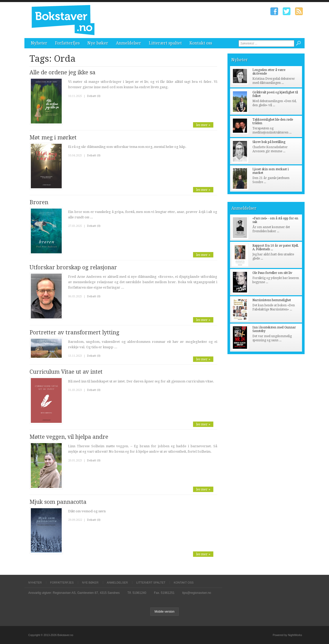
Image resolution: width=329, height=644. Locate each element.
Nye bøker (98, 43)
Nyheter (39, 43)
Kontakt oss (201, 43)
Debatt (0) (94, 96)
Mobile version (164, 612)
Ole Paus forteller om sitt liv (272, 273)
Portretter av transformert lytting (74, 332)
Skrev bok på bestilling (269, 142)
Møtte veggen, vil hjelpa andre (69, 437)
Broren (39, 202)
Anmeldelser (129, 43)
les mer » (203, 125)
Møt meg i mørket (53, 137)
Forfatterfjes (67, 43)
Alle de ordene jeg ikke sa (62, 72)
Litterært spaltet (165, 43)
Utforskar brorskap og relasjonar (73, 267)
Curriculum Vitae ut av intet (66, 372)
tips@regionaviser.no (197, 593)
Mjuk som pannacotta (58, 502)
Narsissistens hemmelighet (272, 300)
